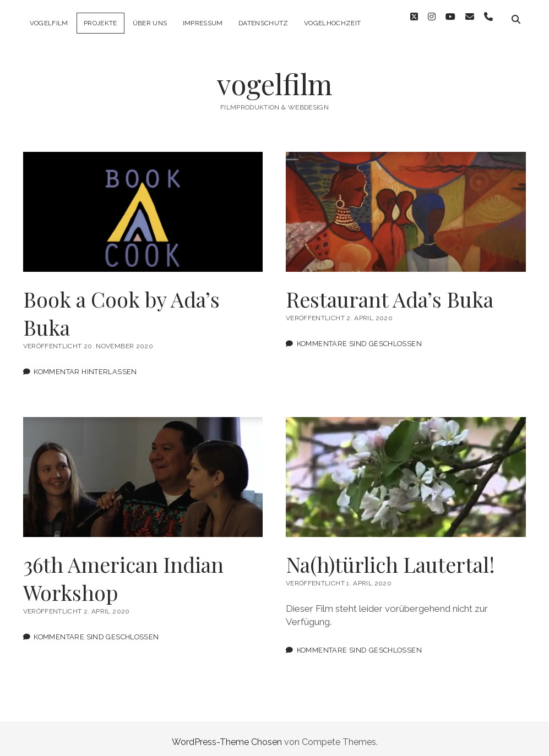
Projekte (100, 23)
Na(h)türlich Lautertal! (406, 471)
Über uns (150, 23)
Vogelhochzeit (333, 23)
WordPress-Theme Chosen (227, 736)
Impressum (203, 23)
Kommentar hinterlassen (85, 366)
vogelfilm (49, 23)
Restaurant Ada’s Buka (406, 206)
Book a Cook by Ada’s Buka (143, 206)
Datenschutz (263, 23)
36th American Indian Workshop (143, 471)
